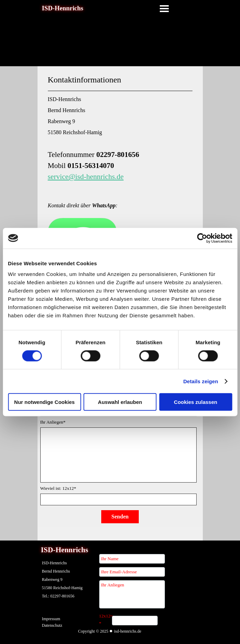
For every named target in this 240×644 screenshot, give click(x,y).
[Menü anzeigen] (164, 9)
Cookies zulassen (196, 402)
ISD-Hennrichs (63, 8)
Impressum (51, 619)
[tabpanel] (120, 184)
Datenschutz (52, 625)
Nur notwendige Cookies (44, 402)
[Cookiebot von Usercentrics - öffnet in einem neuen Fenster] (202, 238)
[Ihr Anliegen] (132, 594)
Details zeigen (201, 381)
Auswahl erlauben (120, 402)
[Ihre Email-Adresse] (132, 572)
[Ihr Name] (132, 559)
